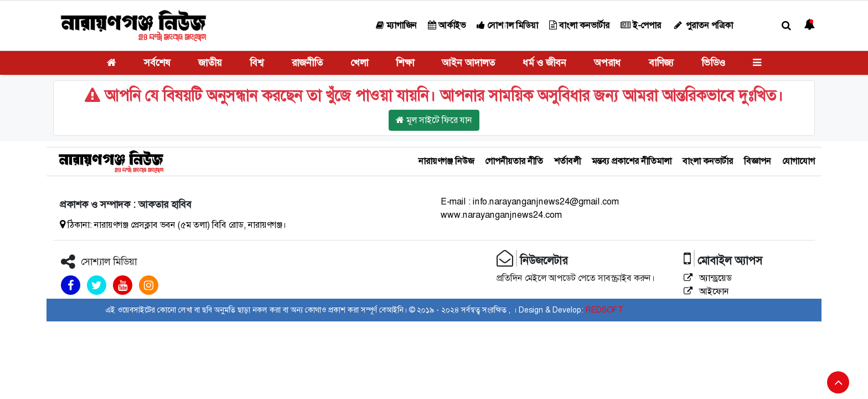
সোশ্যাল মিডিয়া (507, 25)
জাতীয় (210, 63)
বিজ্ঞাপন (758, 161)
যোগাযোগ (799, 161)
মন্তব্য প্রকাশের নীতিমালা (632, 161)
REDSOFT (604, 310)
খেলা (359, 63)
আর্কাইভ (447, 25)
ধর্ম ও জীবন (544, 63)
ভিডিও (713, 63)
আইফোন (706, 291)
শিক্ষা (405, 63)
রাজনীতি (307, 63)
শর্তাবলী (567, 161)
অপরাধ (607, 63)
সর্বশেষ (157, 63)
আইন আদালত (468, 63)
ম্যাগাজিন (396, 25)
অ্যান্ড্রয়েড (708, 278)
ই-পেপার (641, 25)
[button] (786, 26)
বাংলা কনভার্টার (579, 25)
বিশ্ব (257, 63)
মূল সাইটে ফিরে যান (434, 120)
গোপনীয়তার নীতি (514, 161)
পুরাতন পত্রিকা (702, 25)
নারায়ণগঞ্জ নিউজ (446, 161)
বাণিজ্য (661, 63)
